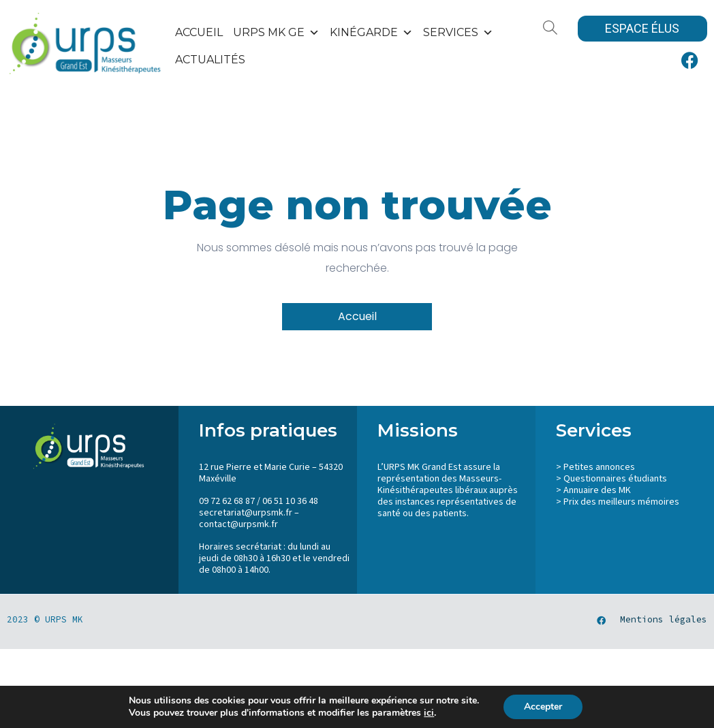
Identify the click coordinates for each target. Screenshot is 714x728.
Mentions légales (664, 619)
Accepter (543, 707)
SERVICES (458, 33)
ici (429, 713)
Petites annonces (599, 467)
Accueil (199, 32)
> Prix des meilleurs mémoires (618, 502)
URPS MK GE (276, 33)
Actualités (210, 60)
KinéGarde (371, 33)
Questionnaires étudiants (615, 479)
